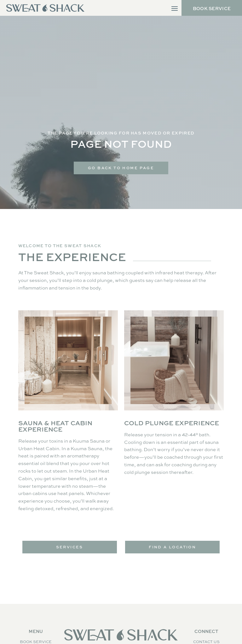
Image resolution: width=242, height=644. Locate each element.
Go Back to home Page (121, 168)
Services (70, 547)
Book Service (212, 8)
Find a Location (172, 547)
